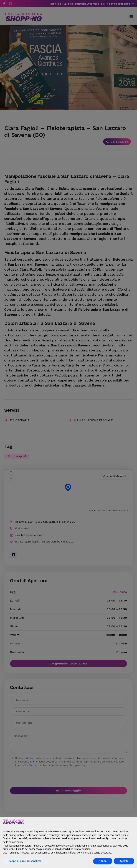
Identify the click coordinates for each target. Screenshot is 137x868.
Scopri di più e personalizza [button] (25, 861)
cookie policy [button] (16, 842)
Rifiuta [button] (103, 861)
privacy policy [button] (16, 835)
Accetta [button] (124, 861)
